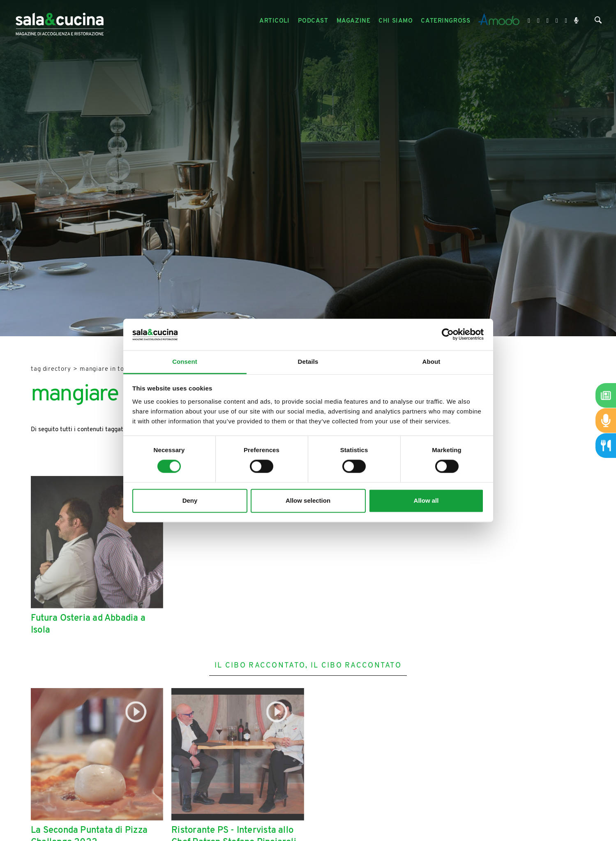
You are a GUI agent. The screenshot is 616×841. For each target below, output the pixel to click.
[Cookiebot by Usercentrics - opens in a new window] (448, 335)
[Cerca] (598, 22)
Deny (190, 500)
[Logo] (60, 21)
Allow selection (308, 500)
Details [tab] (308, 362)
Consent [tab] (185, 362)
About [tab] (431, 362)
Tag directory (51, 369)
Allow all (426, 500)
